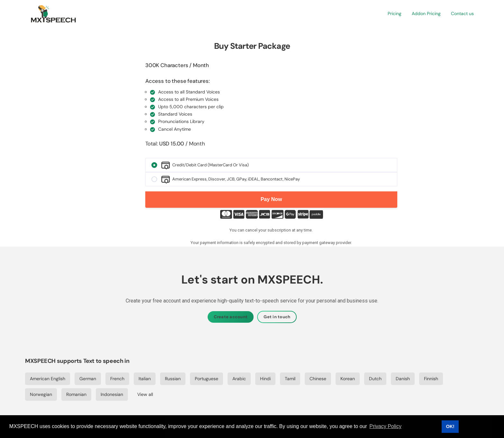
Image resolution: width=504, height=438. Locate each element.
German (88, 379)
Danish (403, 379)
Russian (173, 379)
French (117, 379)
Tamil (290, 379)
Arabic (239, 379)
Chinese (318, 379)
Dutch (375, 379)
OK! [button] (450, 426)
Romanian (76, 394)
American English (48, 379)
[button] (395, 14)
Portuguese (207, 379)
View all (145, 394)
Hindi (265, 379)
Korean (348, 379)
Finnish (431, 379)
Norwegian (41, 394)
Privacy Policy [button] (385, 426)
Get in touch (277, 317)
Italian (145, 379)
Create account (231, 317)
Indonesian (112, 394)
